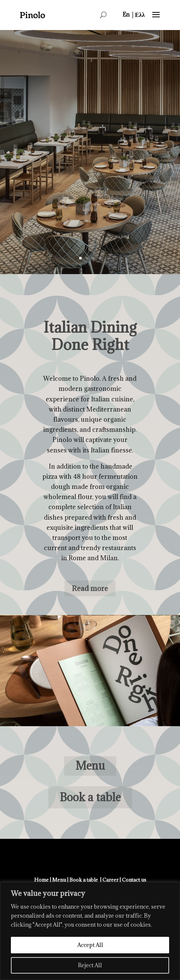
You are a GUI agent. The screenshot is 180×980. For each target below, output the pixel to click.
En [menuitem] (126, 14)
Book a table (90, 797)
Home (41, 880)
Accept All (90, 945)
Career (110, 880)
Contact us (134, 880)
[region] (90, 931)
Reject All (90, 965)
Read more (90, 588)
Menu (90, 766)
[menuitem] (126, 14)
